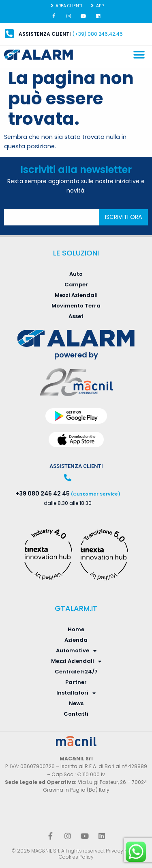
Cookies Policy (76, 857)
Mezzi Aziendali (76, 295)
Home (76, 629)
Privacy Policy (122, 851)
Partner (76, 682)
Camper (76, 285)
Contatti (76, 714)
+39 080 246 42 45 (43, 494)
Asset (76, 316)
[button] (139, 55)
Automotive (76, 651)
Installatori (76, 693)
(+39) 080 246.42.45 (98, 34)
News (76, 703)
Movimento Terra (76, 306)
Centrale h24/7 (76, 672)
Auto (76, 274)
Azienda (76, 640)
